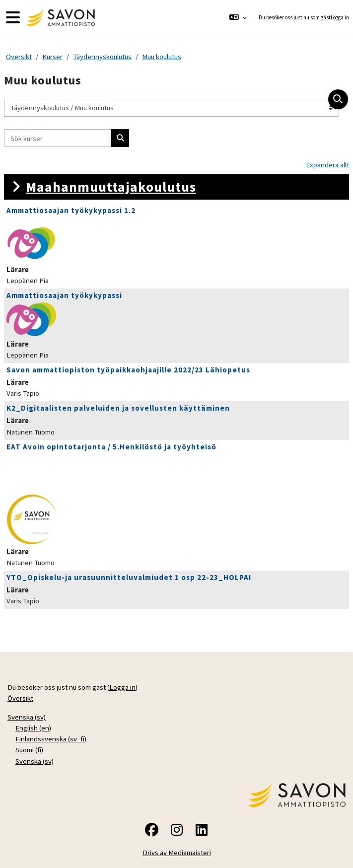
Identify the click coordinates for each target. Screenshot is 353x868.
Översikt (19, 56)
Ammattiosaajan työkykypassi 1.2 (71, 210)
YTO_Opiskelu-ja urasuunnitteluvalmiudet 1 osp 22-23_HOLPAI (129, 577)
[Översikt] (59, 18)
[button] (238, 17)
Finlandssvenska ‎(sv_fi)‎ (51, 739)
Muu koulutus (162, 56)
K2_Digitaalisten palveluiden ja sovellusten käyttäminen (118, 408)
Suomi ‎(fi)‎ (29, 750)
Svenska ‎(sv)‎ (27, 717)
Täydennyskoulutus (102, 56)
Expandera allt (327, 165)
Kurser (52, 56)
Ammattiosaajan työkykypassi (64, 295)
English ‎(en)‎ (33, 728)
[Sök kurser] (58, 138)
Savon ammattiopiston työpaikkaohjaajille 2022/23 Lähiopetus (128, 370)
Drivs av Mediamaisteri (177, 852)
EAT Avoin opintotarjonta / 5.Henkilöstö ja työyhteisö (111, 447)
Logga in (340, 17)
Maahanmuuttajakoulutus (111, 187)
